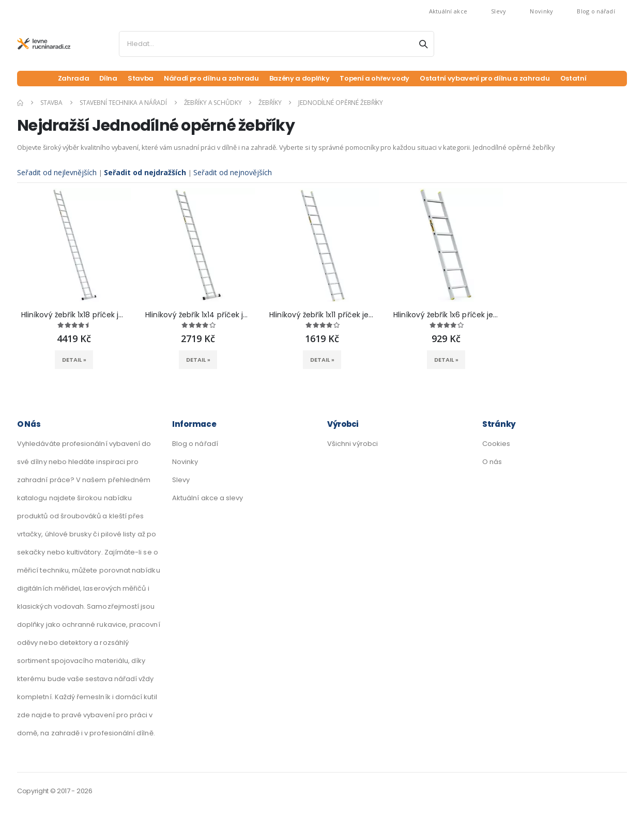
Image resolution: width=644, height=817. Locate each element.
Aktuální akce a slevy (208, 499)
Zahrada (66, 79)
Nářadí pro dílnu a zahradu (206, 79)
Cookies (496, 445)
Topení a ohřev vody (375, 79)
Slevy (499, 11)
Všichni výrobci (352, 445)
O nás (492, 463)
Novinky (541, 11)
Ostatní (580, 79)
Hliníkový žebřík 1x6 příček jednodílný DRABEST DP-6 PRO (446, 316)
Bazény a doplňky (297, 79)
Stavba (134, 79)
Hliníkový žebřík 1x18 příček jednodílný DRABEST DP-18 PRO (74, 316)
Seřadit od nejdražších (147, 173)
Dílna (101, 79)
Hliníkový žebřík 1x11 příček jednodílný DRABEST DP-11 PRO (322, 316)
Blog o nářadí (596, 11)
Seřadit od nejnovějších (235, 173)
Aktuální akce (448, 11)
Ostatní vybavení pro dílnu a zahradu (488, 79)
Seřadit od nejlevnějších (58, 173)
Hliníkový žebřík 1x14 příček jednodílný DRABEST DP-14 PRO (198, 316)
